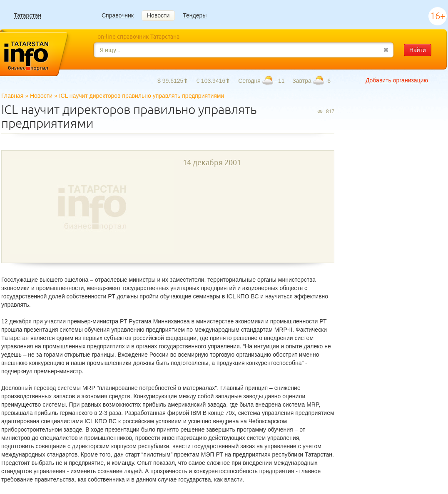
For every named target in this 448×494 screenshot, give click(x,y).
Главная (12, 96)
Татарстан (27, 16)
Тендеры (195, 15)
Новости (158, 15)
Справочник (118, 15)
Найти (418, 50)
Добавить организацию (397, 80)
